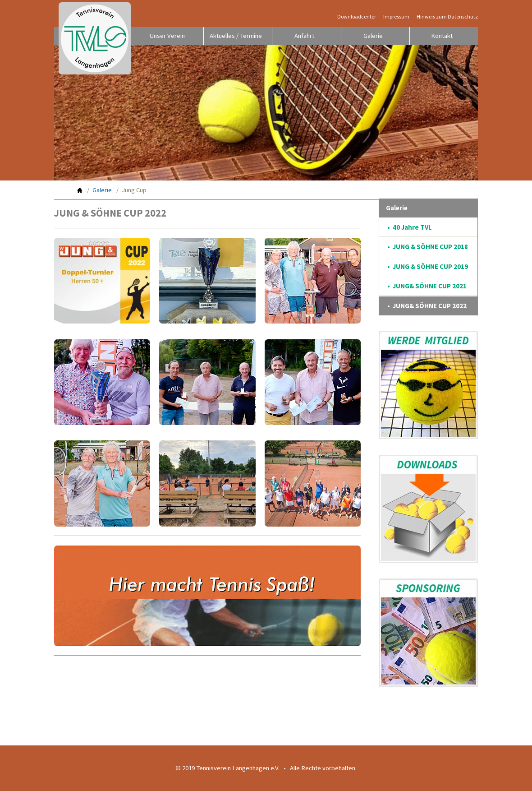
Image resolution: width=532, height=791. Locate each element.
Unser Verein (167, 36)
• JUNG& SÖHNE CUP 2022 (427, 306)
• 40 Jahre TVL (410, 227)
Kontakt (442, 36)
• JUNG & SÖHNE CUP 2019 (428, 266)
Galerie (373, 36)
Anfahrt (304, 36)
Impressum (396, 17)
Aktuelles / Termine (236, 36)
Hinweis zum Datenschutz (447, 17)
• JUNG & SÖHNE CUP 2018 (428, 247)
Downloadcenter (357, 17)
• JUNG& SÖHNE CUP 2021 (427, 286)
